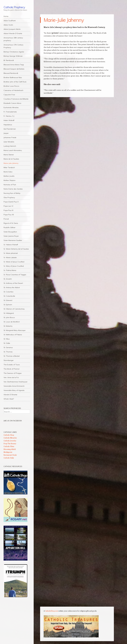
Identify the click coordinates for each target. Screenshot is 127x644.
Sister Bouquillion (10, 232)
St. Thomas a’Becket (12, 356)
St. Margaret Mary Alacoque (15, 330)
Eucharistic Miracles (11, 107)
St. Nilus (7, 339)
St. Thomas (8, 352)
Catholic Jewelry (10, 441)
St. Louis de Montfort (12, 322)
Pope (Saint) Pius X (11, 202)
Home (6, 16)
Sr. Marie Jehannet (11, 253)
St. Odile (7, 343)
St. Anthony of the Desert (13, 283)
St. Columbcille (9, 296)
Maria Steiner (9, 155)
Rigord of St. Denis (11, 223)
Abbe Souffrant (10, 21)
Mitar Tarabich (9, 167)
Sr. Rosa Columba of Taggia (15, 275)
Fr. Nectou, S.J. (9, 116)
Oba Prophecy (9, 197)
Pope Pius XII (9, 215)
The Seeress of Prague (13, 373)
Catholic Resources (13, 466)
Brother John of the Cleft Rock (15, 82)
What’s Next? (9, 399)
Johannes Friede (10, 137)
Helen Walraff (9, 120)
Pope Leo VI (8, 206)
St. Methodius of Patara (13, 335)
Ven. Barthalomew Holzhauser (16, 382)
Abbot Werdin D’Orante (13, 33)
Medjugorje (8, 452)
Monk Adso (8, 172)
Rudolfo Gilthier (9, 227)
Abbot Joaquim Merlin (12, 29)
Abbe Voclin (8, 25)
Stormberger (9, 360)
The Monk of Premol (11, 369)
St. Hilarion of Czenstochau (14, 309)
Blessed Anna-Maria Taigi (14, 65)
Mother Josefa (9, 176)
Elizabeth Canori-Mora (12, 103)
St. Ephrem (8, 305)
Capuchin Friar (9, 95)
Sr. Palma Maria (10, 270)
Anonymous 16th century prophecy (13, 39)
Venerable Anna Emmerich (14, 386)
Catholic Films (9, 446)
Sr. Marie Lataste (10, 257)
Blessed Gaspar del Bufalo (14, 69)
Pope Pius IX (8, 210)
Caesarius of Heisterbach (13, 90)
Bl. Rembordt (9, 60)
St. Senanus (8, 347)
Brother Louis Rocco (11, 86)
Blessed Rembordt (11, 73)
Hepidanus (8, 125)
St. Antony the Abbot (12, 287)
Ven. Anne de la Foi (11, 377)
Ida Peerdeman (10, 129)
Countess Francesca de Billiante (16, 99)
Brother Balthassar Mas (13, 77)
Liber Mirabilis (9, 142)
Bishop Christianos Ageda (14, 52)
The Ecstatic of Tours (12, 365)
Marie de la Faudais (11, 159)
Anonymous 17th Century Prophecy (13, 46)
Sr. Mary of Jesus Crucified (14, 266)
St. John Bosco (9, 317)
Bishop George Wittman (13, 56)
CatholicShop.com (52, 611)
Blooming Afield (10, 449)
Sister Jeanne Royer (11, 236)
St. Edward (8, 300)
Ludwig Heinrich (10, 146)
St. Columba (8, 292)
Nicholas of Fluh (10, 185)
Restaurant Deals (10, 455)
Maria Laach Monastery (13, 150)
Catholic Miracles (10, 438)
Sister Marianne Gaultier (13, 240)
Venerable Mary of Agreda (14, 390)
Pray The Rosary (10, 443)
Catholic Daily (9, 458)
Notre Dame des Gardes (13, 189)
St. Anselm (8, 279)
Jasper (6, 133)
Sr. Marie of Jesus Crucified (14, 262)
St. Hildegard (9, 313)
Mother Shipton (9, 180)
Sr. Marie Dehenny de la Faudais (16, 249)
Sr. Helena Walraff (11, 245)
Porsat (6, 219)
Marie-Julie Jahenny (11, 163)
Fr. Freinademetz (10, 112)
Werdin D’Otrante (10, 395)
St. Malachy (8, 326)
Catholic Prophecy (14, 7)
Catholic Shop (9, 435)
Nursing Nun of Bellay (12, 193)
